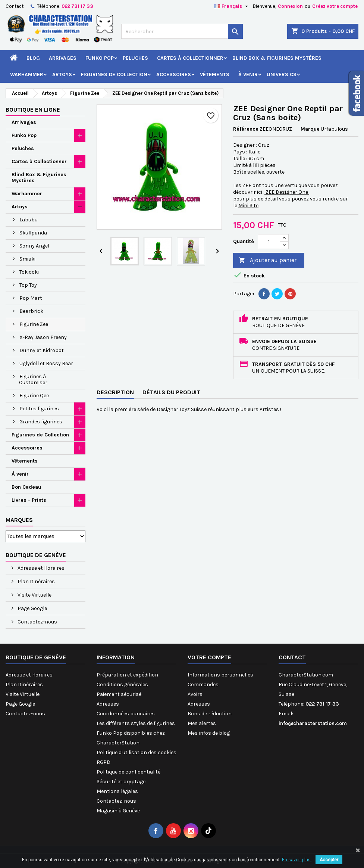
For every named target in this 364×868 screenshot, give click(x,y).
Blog (33, 58)
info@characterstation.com (313, 723)
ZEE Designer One (287, 192)
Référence (246, 129)
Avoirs (195, 694)
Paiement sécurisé (119, 694)
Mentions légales (117, 791)
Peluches (135, 58)
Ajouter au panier (268, 260)
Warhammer (27, 74)
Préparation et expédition (127, 675)
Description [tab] (115, 392)
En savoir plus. (297, 860)
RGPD (103, 762)
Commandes (203, 685)
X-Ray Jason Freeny (43, 337)
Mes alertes (202, 723)
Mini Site (248, 206)
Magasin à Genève (118, 811)
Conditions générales (122, 685)
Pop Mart (31, 298)
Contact (15, 6)
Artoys (62, 74)
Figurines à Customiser (33, 379)
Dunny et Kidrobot (42, 350)
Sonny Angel (34, 246)
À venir (248, 74)
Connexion (290, 6)
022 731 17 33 (77, 6)
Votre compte (209, 657)
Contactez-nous (37, 622)
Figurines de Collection (114, 74)
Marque (310, 129)
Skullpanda (33, 233)
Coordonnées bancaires (126, 714)
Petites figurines (39, 409)
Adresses (108, 704)
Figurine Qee (34, 396)
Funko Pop (100, 58)
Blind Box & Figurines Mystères (277, 58)
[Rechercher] (182, 31)
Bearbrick (31, 311)
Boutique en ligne (33, 110)
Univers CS (282, 74)
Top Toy (28, 285)
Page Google (32, 608)
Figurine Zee (34, 324)
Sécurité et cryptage (121, 782)
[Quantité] (269, 242)
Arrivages (63, 58)
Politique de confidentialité (128, 772)
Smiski (27, 259)
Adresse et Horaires (40, 568)
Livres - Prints (29, 500)
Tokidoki (29, 272)
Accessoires (174, 74)
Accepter (329, 860)
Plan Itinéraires (36, 581)
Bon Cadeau (26, 487)
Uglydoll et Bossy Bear (46, 363)
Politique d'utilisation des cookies (136, 752)
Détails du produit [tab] (171, 392)
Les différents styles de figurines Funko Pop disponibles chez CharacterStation (136, 733)
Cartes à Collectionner (190, 58)
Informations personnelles (220, 675)
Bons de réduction (210, 714)
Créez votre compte (335, 6)
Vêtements (215, 74)
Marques (19, 520)
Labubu (29, 220)
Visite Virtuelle (34, 595)
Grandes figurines (41, 422)
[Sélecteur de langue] (232, 6)
